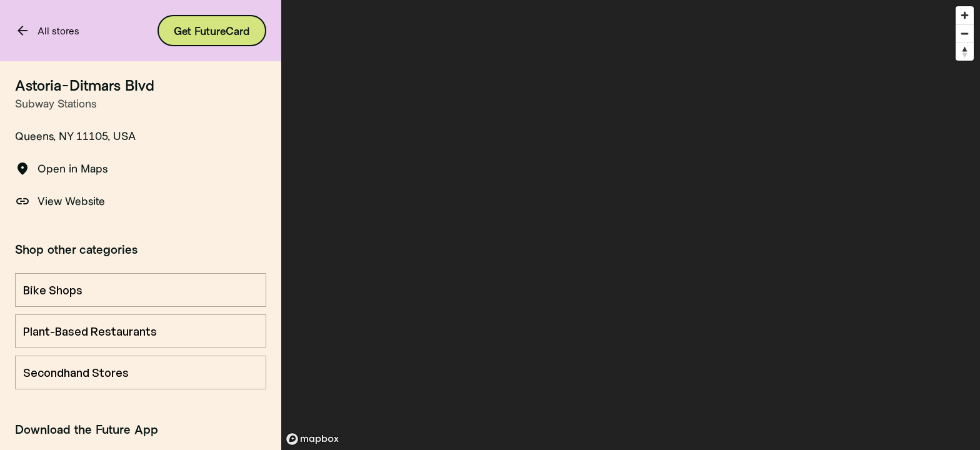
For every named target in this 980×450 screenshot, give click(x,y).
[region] (631, 225)
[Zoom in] (965, 15)
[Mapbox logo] (312, 439)
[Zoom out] (965, 33)
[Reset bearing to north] (965, 52)
